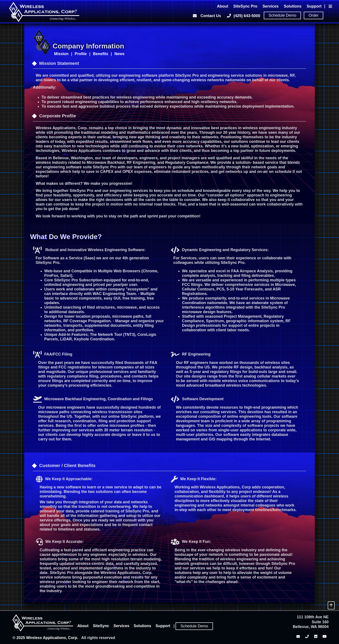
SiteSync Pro (245, 6)
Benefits (101, 54)
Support (314, 6)
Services (270, 6)
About (222, 6)
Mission (61, 54)
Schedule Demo (282, 15)
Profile (81, 54)
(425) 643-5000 (243, 16)
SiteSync (101, 626)
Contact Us (206, 16)
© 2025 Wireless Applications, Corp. (45, 638)
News (119, 54)
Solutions (293, 6)
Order (313, 15)
